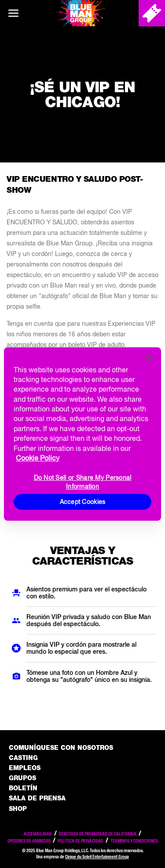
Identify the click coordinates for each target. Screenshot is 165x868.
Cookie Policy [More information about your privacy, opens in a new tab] (38, 458)
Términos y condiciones (134, 841)
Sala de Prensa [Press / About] (37, 798)
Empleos (25, 768)
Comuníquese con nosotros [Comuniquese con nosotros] (61, 748)
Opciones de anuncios (29, 841)
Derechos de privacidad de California (98, 834)
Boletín (23, 788)
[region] (82, 434)
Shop (18, 809)
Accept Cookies (83, 502)
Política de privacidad (81, 841)
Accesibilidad (38, 834)
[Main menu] (13, 13)
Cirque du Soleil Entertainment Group (97, 857)
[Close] (149, 358)
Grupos (22, 778)
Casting (23, 758)
